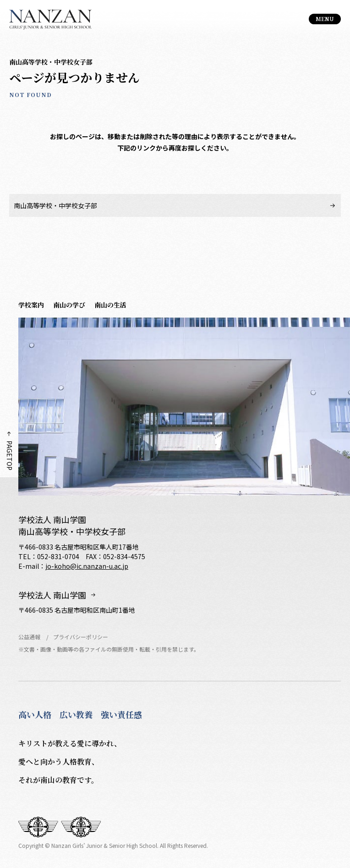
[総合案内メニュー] (325, 19)
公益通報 (29, 637)
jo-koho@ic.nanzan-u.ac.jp (87, 566)
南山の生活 (110, 305)
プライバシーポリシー (81, 637)
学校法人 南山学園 (52, 595)
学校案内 (31, 305)
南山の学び (69, 305)
